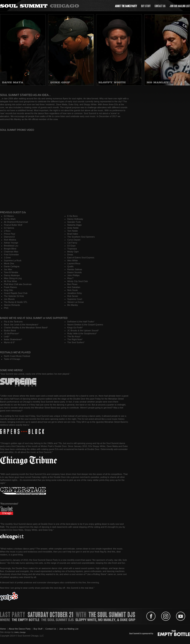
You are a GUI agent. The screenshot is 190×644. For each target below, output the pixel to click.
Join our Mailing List (69, 629)
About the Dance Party (20, 629)
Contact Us (51, 629)
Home (3, 629)
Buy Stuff (38, 629)
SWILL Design (20, 632)
